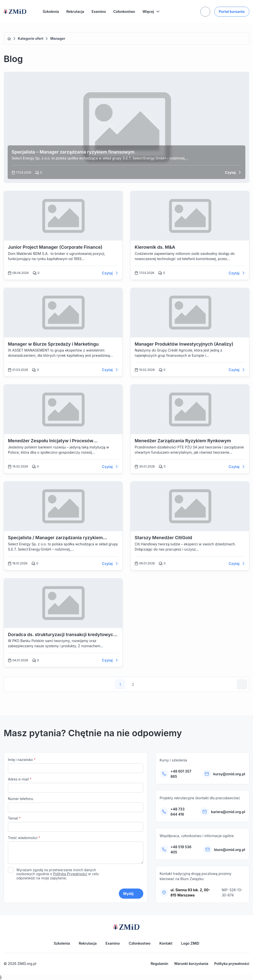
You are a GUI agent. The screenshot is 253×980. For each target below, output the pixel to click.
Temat (76, 824)
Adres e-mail (76, 785)
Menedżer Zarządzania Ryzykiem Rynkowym (183, 441)
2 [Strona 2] (133, 684)
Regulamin (159, 964)
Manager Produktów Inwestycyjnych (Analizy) (184, 344)
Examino (99, 11)
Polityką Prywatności (70, 874)
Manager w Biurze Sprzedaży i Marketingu (53, 344)
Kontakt (166, 943)
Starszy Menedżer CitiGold (163, 538)
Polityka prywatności (232, 964)
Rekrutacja (75, 11)
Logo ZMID (190, 943)
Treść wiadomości (76, 850)
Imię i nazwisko (76, 765)
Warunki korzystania (191, 964)
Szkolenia (51, 11)
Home (9, 39)
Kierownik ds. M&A (155, 247)
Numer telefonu (76, 804)
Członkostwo (124, 11)
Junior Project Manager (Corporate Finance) (55, 247)
